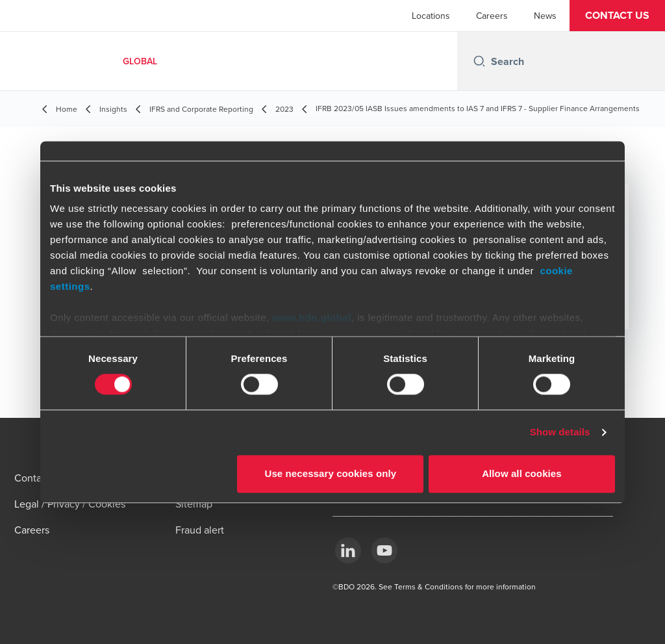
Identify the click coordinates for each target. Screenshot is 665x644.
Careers (492, 16)
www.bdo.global (311, 317)
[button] (617, 16)
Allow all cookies (522, 473)
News (545, 16)
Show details (560, 432)
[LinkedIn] (348, 550)
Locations (431, 16)
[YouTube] (384, 550)
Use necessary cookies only (331, 473)
